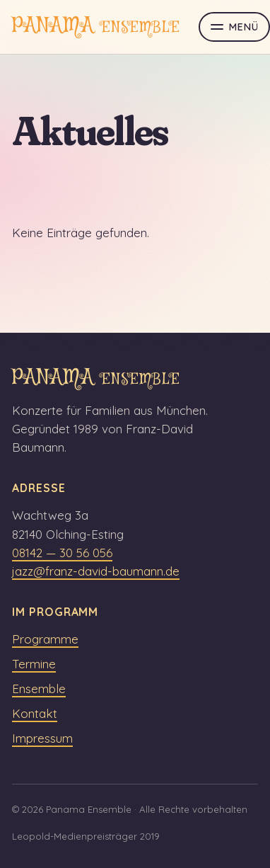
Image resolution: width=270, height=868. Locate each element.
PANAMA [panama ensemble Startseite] (96, 27)
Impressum (42, 738)
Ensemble (39, 689)
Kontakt (35, 713)
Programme (45, 639)
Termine (34, 664)
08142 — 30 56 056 (62, 553)
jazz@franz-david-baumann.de (96, 571)
